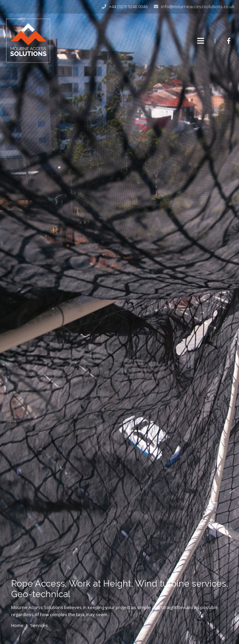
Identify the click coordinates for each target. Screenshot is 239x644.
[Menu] (201, 41)
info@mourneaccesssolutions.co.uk (198, 6)
